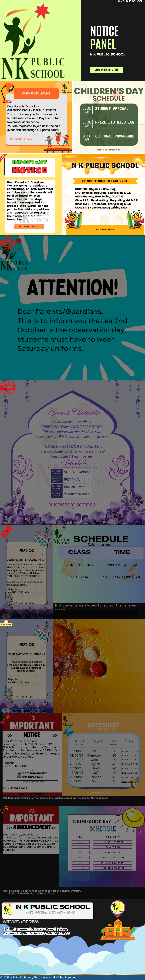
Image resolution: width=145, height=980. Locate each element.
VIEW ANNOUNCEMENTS (107, 70)
